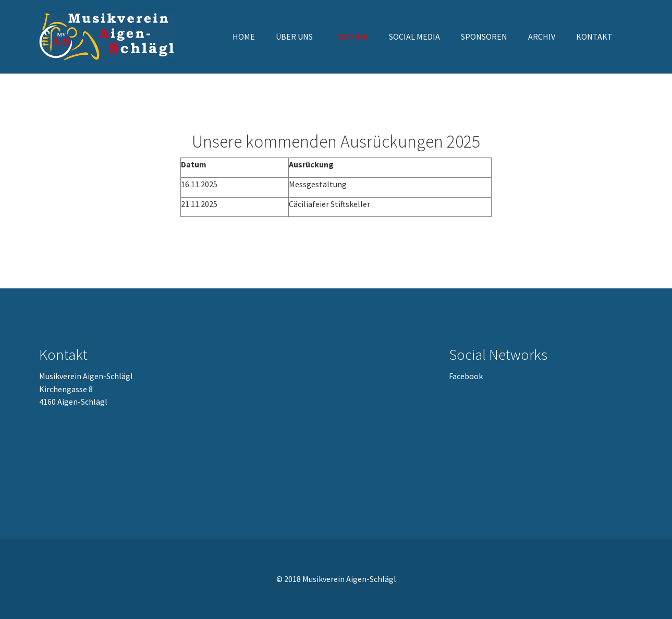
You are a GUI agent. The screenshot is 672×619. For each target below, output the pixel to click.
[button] (294, 37)
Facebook (466, 376)
